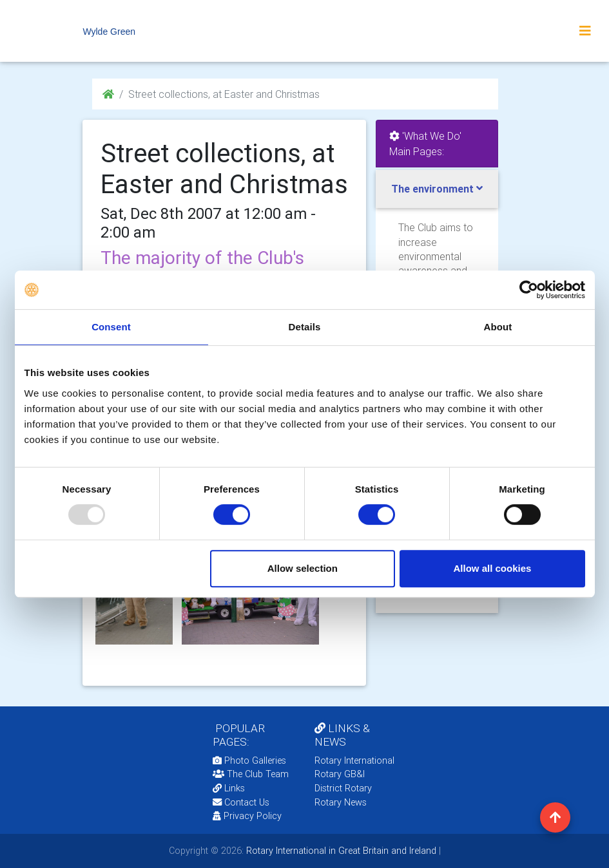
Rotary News (341, 802)
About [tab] (498, 327)
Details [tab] (305, 327)
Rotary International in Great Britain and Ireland (340, 851)
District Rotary (343, 788)
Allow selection (303, 568)
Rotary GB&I (340, 774)
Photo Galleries (249, 760)
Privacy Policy (247, 816)
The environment (432, 189)
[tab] (437, 189)
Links (229, 788)
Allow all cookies (493, 568)
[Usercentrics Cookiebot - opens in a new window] (529, 290)
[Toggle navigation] (585, 31)
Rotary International (354, 760)
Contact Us (241, 802)
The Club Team (251, 774)
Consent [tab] (111, 327)
